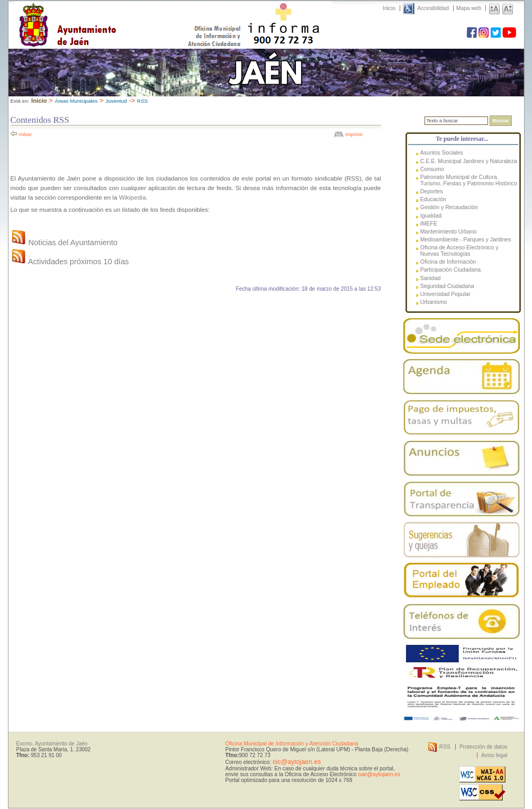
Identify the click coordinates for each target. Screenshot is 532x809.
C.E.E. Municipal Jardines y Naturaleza (469, 161)
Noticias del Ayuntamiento (64, 242)
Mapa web (469, 8)
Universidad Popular (445, 294)
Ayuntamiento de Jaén (114, 14)
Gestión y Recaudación (449, 207)
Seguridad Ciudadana (447, 286)
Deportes (432, 191)
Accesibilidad (433, 8)
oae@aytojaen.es (379, 774)
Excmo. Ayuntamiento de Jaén (52, 744)
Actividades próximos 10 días (70, 262)
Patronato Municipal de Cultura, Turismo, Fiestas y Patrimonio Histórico (469, 180)
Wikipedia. (133, 197)
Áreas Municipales (76, 101)
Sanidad (431, 278)
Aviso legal (494, 755)
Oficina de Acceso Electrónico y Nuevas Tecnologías (459, 250)
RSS (142, 101)
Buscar (501, 121)
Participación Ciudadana (450, 269)
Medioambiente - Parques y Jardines (466, 239)
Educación (433, 199)
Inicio (389, 8)
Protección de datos (484, 747)
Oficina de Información (448, 262)
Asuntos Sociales (442, 152)
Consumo (432, 169)
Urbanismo (434, 302)
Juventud (116, 101)
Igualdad (431, 215)
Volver (25, 134)
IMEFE (429, 223)
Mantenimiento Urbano (449, 231)
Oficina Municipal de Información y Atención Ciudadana (292, 744)
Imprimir (354, 134)
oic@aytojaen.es (297, 762)
